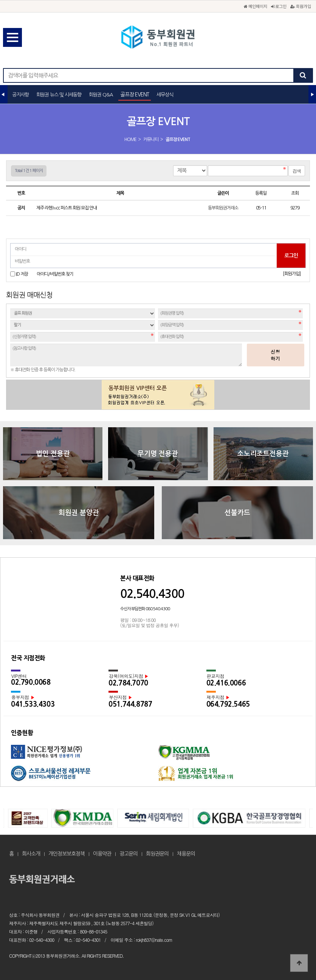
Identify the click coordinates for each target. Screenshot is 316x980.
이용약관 (102, 854)
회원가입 (301, 6)
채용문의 (186, 854)
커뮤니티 (151, 140)
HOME (130, 140)
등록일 (261, 193)
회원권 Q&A (101, 95)
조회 (295, 193)
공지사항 (20, 95)
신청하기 (276, 355)
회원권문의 (157, 854)
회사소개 (31, 854)
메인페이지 (256, 6)
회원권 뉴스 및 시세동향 (59, 95)
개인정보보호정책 (67, 854)
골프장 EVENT (135, 95)
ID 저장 (22, 274)
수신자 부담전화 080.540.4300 (145, 609)
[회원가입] (292, 274)
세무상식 (165, 95)
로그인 (279, 6)
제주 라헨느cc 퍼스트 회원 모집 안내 (67, 208)
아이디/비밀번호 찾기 (55, 274)
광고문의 (129, 854)
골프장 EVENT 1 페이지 (158, 38)
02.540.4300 (152, 594)
